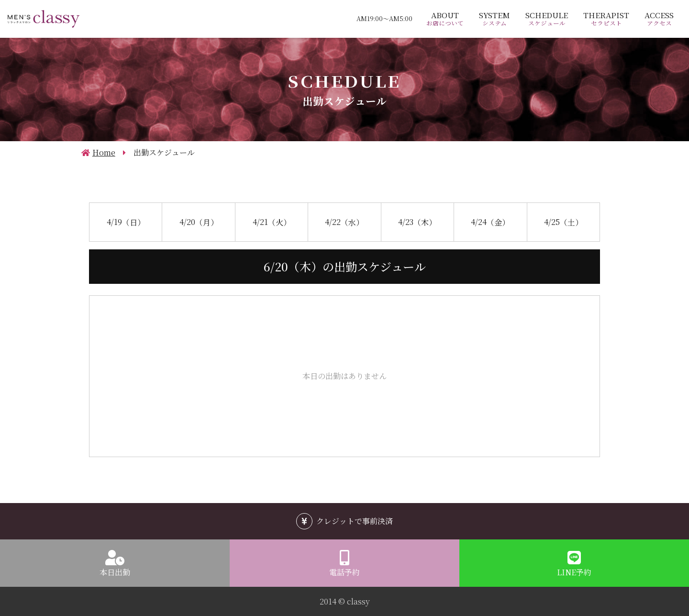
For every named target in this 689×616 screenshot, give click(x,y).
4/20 (199, 221)
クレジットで (355, 521)
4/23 (417, 221)
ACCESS (659, 19)
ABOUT (445, 19)
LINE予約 (574, 572)
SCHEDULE (547, 19)
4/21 (272, 221)
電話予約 (344, 572)
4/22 (344, 221)
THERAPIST (606, 19)
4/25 (563, 221)
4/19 (126, 221)
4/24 (490, 221)
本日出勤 (115, 572)
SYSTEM (495, 19)
